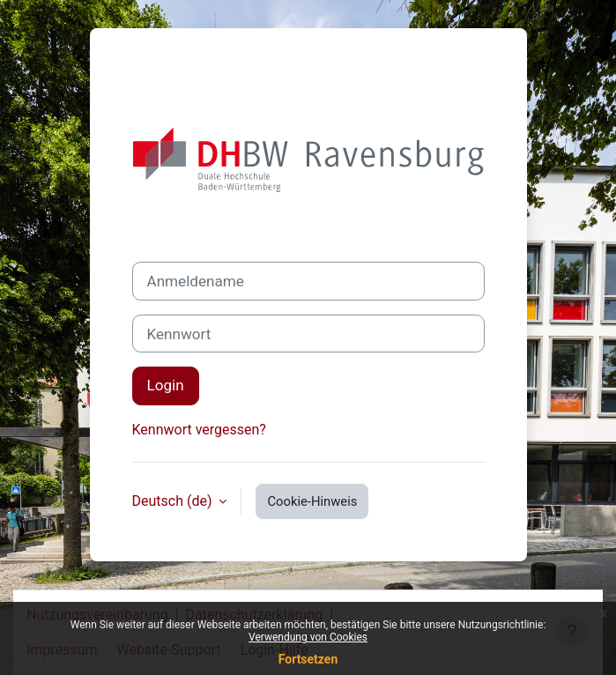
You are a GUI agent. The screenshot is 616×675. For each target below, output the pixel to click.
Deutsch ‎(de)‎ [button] (174, 501)
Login (166, 385)
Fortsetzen (308, 659)
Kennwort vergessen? (199, 430)
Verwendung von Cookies (308, 637)
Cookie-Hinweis (312, 501)
